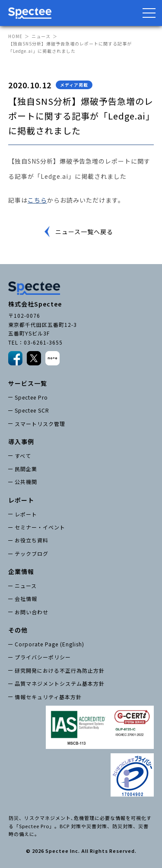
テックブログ (32, 553)
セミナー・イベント (40, 527)
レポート (26, 514)
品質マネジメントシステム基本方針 (60, 683)
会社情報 (26, 599)
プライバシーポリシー (43, 657)
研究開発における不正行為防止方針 (60, 670)
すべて (23, 456)
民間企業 (26, 469)
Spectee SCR (32, 410)
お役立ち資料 (32, 540)
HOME (15, 36)
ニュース (41, 36)
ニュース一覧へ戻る (84, 232)
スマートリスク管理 (40, 424)
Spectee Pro (31, 397)
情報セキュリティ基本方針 (48, 697)
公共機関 (26, 482)
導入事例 (21, 442)
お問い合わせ (32, 612)
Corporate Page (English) (49, 644)
